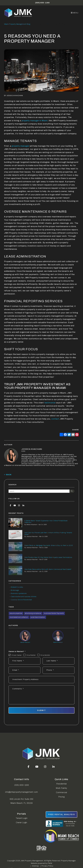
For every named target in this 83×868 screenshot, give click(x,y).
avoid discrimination (38, 617)
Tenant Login (22, 818)
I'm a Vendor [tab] (45, 655)
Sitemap (35, 866)
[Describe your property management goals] (41, 695)
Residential (61, 784)
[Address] (41, 680)
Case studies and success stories (24, 597)
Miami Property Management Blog (17, 24)
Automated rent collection (19, 617)
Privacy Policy (47, 866)
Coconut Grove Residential (21, 600)
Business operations (19, 593)
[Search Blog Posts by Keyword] (39, 491)
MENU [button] (75, 13)
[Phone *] (59, 670)
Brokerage (15, 590)
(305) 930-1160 (42, 3)
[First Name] (24, 661)
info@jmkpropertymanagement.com (22, 792)
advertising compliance (33, 613)
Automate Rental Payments (54, 613)
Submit (41, 710)
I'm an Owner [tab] (17, 655)
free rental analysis (61, 814)
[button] (10, 505)
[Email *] (24, 670)
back (8, 475)
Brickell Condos (17, 587)
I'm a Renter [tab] (31, 655)
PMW (50, 863)
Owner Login (22, 823)
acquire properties (16, 613)
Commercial (61, 792)
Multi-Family (61, 788)
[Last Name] (59, 661)
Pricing (61, 797)
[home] (18, 13)
